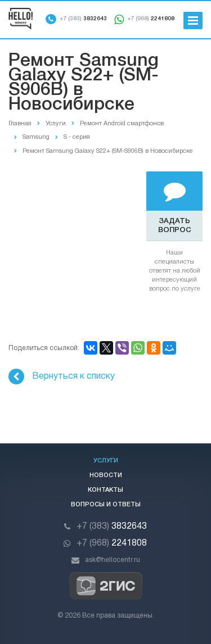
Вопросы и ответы (106, 505)
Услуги (106, 461)
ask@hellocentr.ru (113, 560)
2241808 (151, 19)
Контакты (105, 490)
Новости (106, 475)
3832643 (83, 19)
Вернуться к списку (62, 377)
